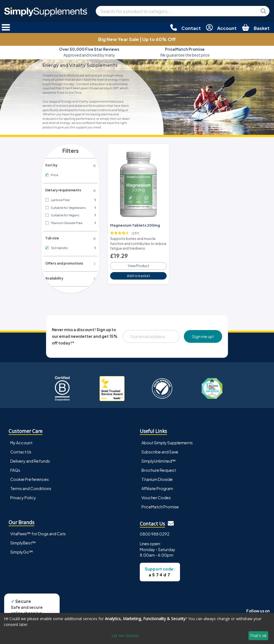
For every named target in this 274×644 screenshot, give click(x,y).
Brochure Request (159, 469)
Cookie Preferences (30, 478)
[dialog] (137, 628)
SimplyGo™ (22, 551)
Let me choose (125, 636)
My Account (21, 441)
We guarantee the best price (185, 52)
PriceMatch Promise (160, 505)
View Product (138, 264)
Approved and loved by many (89, 52)
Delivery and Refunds (30, 460)
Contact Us (21, 450)
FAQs (15, 469)
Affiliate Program (157, 487)
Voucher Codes (156, 496)
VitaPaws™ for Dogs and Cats (38, 533)
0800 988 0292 (155, 533)
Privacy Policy (23, 496)
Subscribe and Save (160, 450)
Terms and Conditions (31, 487)
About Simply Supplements (167, 441)
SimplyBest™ (23, 542)
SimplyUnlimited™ (159, 460)
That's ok (258, 636)
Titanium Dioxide (157, 478)
